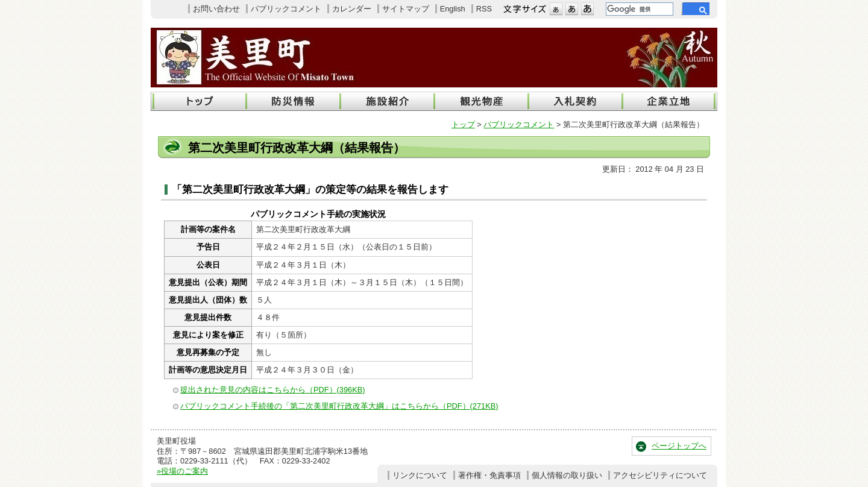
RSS (484, 9)
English (453, 9)
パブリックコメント (286, 9)
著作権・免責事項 (489, 475)
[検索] (638, 9)
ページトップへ (679, 446)
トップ (463, 124)
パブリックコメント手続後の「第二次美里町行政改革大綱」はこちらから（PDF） (339, 406)
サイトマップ (406, 9)
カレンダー (352, 9)
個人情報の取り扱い (567, 475)
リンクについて (420, 475)
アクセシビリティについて (660, 475)
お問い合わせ (216, 9)
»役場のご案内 (182, 471)
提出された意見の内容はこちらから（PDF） (273, 390)
